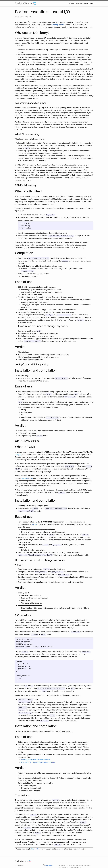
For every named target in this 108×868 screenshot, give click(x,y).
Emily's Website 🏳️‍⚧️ (25, 3)
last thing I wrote (57, 25)
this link (35, 521)
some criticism (27, 475)
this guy (18, 452)
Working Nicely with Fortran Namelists (36, 753)
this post (35, 842)
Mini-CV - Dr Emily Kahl (84, 3)
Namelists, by (38, 756)
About (72, 3)
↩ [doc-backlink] (85, 842)
